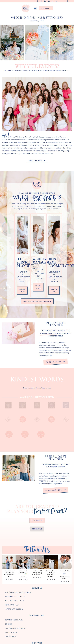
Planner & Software (14, 551)
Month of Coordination (15, 527)
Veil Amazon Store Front (16, 559)
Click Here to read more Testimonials (37, 388)
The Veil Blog (11, 567)
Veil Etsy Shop (11, 563)
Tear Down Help (12, 536)
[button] (68, 1)
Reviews (9, 555)
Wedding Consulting (14, 540)
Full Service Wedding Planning (18, 523)
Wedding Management (15, 532)
